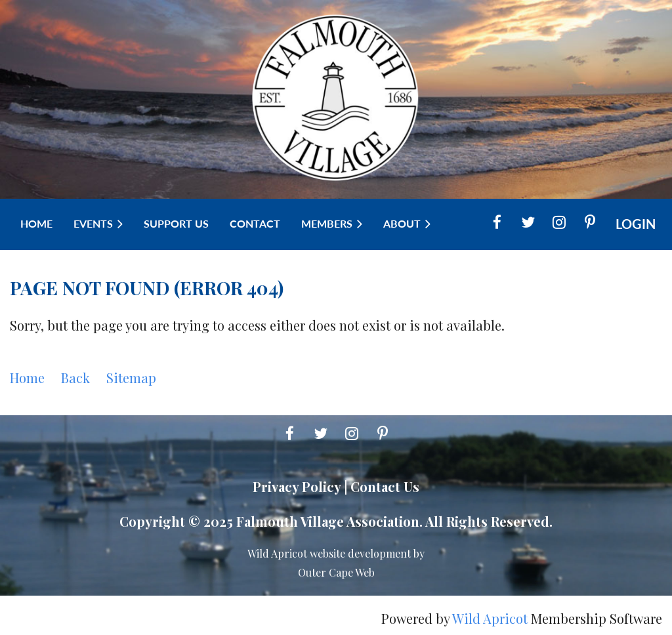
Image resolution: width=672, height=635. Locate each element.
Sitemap (131, 378)
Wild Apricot (490, 618)
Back (75, 378)
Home (27, 378)
